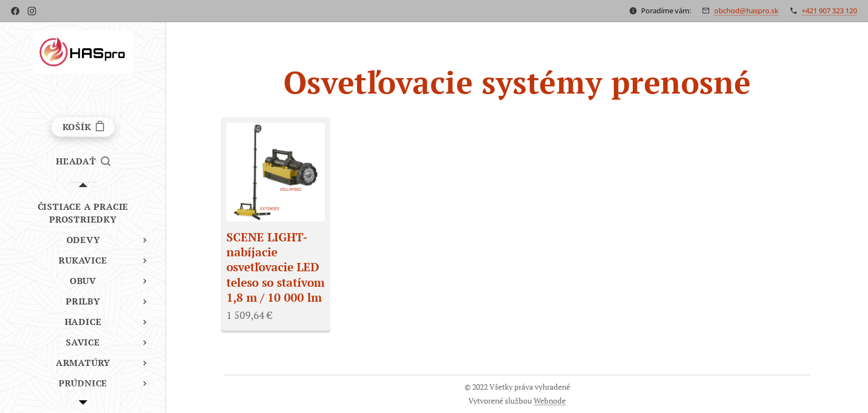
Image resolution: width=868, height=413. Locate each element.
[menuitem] (83, 213)
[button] (83, 161)
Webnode (550, 401)
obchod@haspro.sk (746, 11)
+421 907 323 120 (829, 11)
